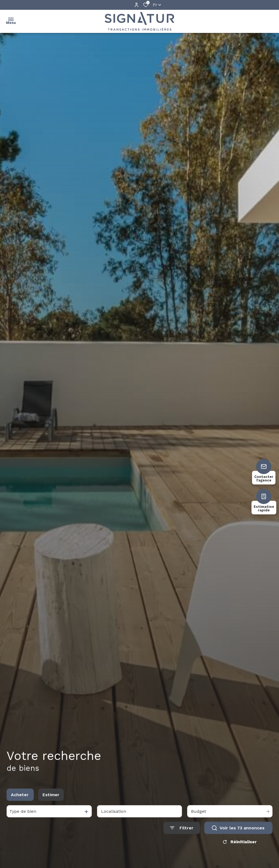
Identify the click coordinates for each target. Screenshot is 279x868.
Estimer (51, 799)
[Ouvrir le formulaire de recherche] (182, 833)
